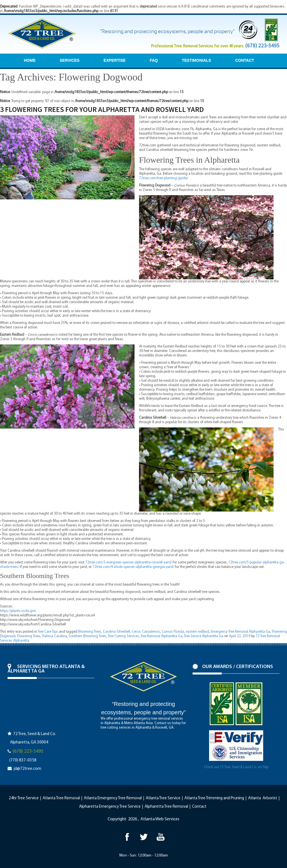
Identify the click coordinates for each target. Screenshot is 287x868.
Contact (199, 807)
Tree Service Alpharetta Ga (204, 636)
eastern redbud (197, 632)
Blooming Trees (90, 632)
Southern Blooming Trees (87, 636)
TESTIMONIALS (196, 60)
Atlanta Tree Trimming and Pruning (214, 798)
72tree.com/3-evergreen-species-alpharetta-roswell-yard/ (129, 562)
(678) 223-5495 (262, 45)
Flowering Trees (29, 636)
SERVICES (70, 60)
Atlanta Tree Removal (61, 798)
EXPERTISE (115, 60)
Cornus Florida (173, 632)
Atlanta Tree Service (163, 798)
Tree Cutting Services (123, 636)
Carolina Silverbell (116, 632)
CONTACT (245, 60)
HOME (30, 60)
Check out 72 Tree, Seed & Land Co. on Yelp (236, 767)
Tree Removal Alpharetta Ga (161, 636)
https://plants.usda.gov (18, 611)
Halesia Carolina (55, 636)
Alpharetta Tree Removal (166, 807)
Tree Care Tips (48, 632)
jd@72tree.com (27, 769)
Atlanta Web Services (160, 819)
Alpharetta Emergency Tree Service (110, 807)
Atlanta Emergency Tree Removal (113, 798)
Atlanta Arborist (263, 798)
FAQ (154, 60)
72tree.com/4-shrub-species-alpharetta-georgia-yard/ (133, 567)
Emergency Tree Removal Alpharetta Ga (240, 632)
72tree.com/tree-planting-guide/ (164, 178)
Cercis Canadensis (146, 632)
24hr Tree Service (24, 798)
